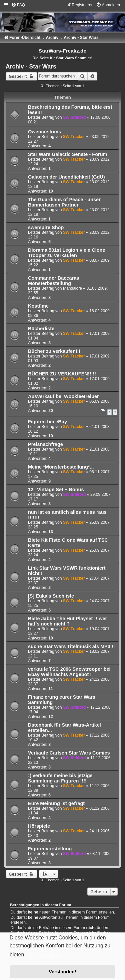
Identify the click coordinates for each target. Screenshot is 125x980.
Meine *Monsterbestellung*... (61, 467)
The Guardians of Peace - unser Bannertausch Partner (64, 202)
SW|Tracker (74, 137)
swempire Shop (46, 227)
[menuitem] (18, 5)
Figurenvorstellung (50, 849)
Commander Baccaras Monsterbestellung (53, 281)
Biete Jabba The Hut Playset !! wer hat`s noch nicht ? (67, 621)
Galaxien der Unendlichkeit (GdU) (66, 177)
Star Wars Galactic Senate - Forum (67, 154)
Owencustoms (44, 132)
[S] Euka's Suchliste (51, 596)
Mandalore (72, 288)
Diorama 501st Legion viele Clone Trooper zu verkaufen (67, 253)
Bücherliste (41, 329)
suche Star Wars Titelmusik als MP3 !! (71, 646)
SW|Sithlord (74, 117)
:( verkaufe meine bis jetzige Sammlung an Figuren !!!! (60, 778)
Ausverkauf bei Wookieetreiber (63, 396)
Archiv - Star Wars (31, 67)
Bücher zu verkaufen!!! (54, 351)
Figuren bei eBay (47, 422)
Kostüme (38, 306)
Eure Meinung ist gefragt (56, 803)
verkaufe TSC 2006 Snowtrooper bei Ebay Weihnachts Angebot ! (69, 672)
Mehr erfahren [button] (45, 955)
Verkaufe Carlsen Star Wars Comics (69, 753)
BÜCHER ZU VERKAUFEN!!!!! (62, 374)
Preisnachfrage (45, 444)
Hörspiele (39, 826)
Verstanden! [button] (62, 972)
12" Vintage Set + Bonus (56, 490)
